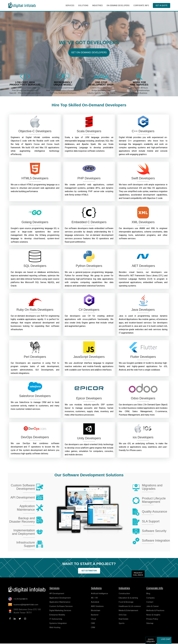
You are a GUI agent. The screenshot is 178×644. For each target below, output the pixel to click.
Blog (148, 594)
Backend (95, 615)
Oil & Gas (123, 615)
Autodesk (95, 603)
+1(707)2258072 (21, 600)
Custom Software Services (61, 607)
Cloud (93, 619)
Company (150, 598)
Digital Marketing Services (60, 611)
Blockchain (96, 611)
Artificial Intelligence (99, 594)
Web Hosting (55, 628)
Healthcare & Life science (130, 607)
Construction (124, 594)
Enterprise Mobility (57, 615)
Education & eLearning (128, 598)
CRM (93, 628)
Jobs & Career (153, 607)
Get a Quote (162, 6)
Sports (122, 624)
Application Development (60, 598)
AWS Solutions (97, 607)
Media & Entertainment (128, 611)
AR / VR (94, 598)
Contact (150, 603)
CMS (93, 624)
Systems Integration (58, 624)
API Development (57, 594)
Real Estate (124, 619)
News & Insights (153, 615)
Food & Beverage (126, 603)
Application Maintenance (60, 603)
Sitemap (150, 624)
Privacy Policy (152, 619)
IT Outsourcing (56, 619)
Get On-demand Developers (89, 55)
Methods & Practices (155, 611)
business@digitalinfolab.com (26, 605)
